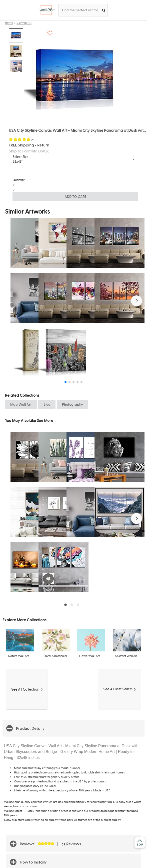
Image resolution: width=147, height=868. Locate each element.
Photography (72, 404)
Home (9, 22)
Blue (47, 404)
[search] (104, 10)
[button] (136, 301)
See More (45, 420)
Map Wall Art (21, 404)
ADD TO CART (75, 196)
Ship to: (29, 151)
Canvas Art (24, 22)
